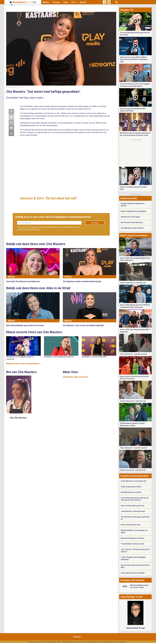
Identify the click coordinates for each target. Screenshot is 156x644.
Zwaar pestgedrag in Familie (131, 487)
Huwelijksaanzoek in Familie (131, 492)
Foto (74, 2)
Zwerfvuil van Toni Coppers (131, 217)
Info (59, 642)
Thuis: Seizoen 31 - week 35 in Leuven (133, 448)
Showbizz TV (127, 10)
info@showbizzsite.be (90, 642)
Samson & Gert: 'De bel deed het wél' (48, 198)
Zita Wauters (68, 377)
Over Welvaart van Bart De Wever (132, 228)
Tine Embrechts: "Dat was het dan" (133, 511)
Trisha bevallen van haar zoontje (132, 544)
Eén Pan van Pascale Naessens (132, 222)
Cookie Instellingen (107, 642)
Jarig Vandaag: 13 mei (131, 597)
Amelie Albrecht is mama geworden (134, 481)
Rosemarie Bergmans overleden (132, 538)
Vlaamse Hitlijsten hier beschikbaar (134, 211)
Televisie (56, 2)
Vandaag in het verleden (132, 580)
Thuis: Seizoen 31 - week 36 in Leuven (133, 354)
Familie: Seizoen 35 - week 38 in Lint (133, 470)
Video (66, 2)
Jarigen (83, 2)
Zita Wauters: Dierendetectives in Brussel (59, 357)
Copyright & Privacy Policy (71, 642)
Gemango (123, 642)
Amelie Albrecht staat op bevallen (133, 573)
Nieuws (46, 2)
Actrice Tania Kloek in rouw (131, 525)
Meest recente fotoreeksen (134, 235)
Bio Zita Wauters (19, 418)
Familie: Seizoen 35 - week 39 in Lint (133, 401)
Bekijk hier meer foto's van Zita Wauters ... (24, 363)
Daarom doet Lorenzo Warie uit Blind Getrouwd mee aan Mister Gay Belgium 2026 (134, 59)
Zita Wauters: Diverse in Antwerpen (94, 357)
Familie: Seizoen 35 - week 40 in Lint (133, 283)
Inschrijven (95, 223)
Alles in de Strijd (81, 377)
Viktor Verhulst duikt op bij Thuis (133, 506)
